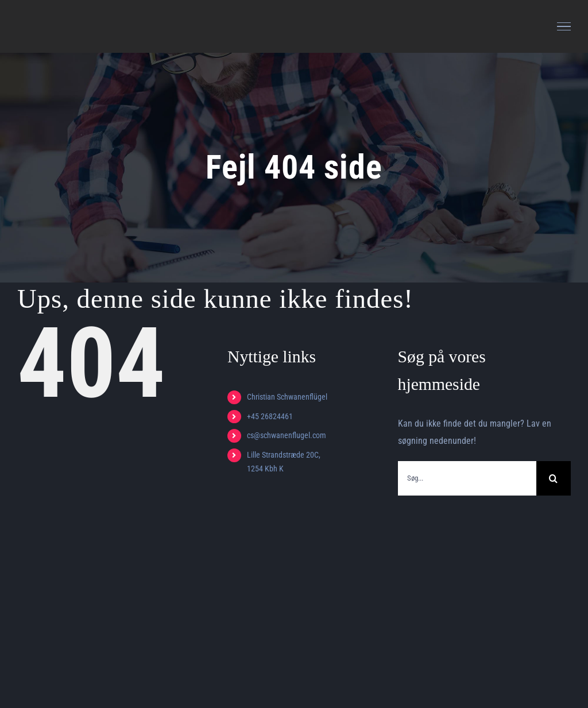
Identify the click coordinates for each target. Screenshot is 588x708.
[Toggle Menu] (564, 26)
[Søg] (554, 478)
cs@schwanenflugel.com (287, 435)
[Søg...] (467, 478)
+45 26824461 (270, 416)
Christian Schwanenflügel (287, 397)
